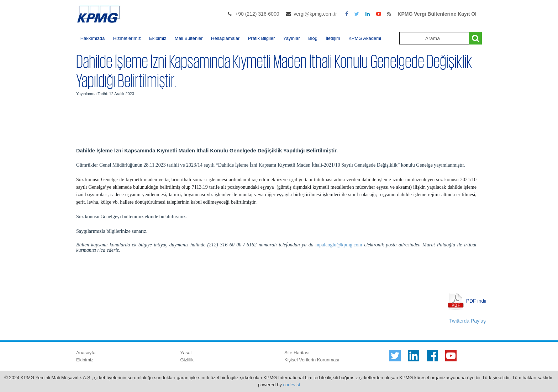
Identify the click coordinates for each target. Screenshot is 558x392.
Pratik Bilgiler (262, 38)
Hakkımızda (93, 38)
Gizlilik (187, 360)
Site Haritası (297, 353)
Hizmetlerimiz (127, 38)
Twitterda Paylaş (467, 321)
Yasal (186, 353)
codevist (292, 385)
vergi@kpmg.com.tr (315, 14)
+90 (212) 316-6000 (257, 14)
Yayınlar (292, 38)
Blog (313, 38)
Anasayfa (86, 353)
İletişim (333, 38)
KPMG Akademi (365, 38)
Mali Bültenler (189, 38)
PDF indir (477, 301)
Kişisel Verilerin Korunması (312, 360)
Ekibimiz (158, 38)
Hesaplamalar (225, 38)
